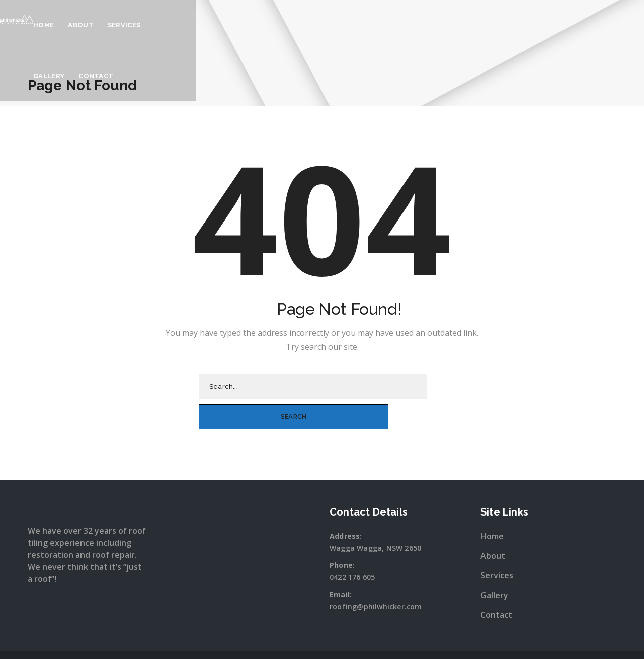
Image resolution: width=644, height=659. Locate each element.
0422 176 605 (352, 546)
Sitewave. (428, 641)
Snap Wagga (342, 641)
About (319, 25)
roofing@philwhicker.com (376, 576)
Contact (456, 25)
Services (362, 25)
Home (281, 25)
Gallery (408, 25)
